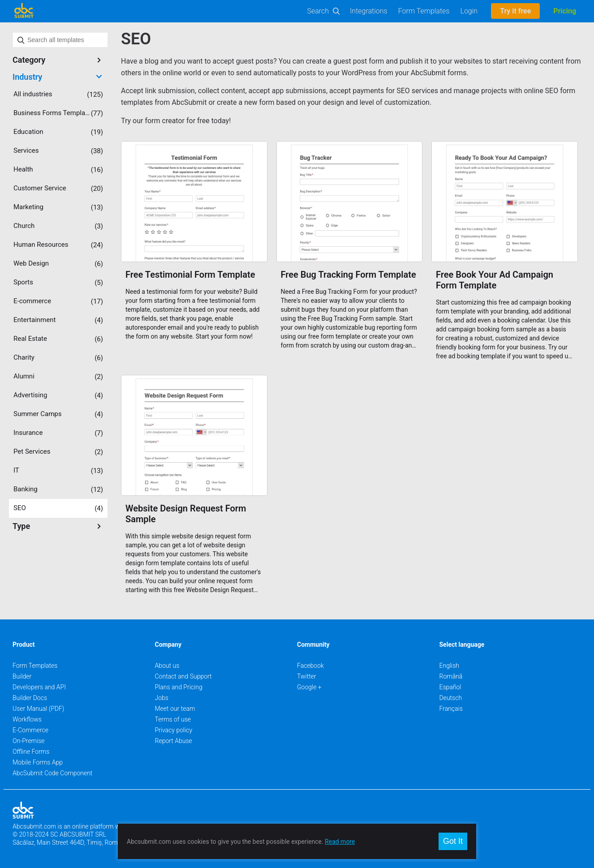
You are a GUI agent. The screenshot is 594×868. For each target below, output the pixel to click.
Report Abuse (174, 741)
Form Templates (424, 11)
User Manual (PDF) (38, 709)
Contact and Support (183, 676)
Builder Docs (30, 698)
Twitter (307, 676)
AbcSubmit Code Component (52, 773)
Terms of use (173, 719)
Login (469, 11)
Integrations (369, 11)
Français (451, 709)
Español (450, 687)
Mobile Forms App (38, 762)
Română (451, 676)
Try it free (515, 11)
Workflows (27, 719)
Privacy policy (174, 730)
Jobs (162, 698)
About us (167, 666)
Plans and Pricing (179, 687)
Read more (340, 842)
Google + (309, 687)
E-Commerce (30, 730)
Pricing (565, 11)
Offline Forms (31, 752)
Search (318, 11)
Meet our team (175, 709)
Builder (22, 676)
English (450, 666)
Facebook (310, 666)
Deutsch (451, 698)
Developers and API (39, 687)
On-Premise (29, 741)
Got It (453, 841)
